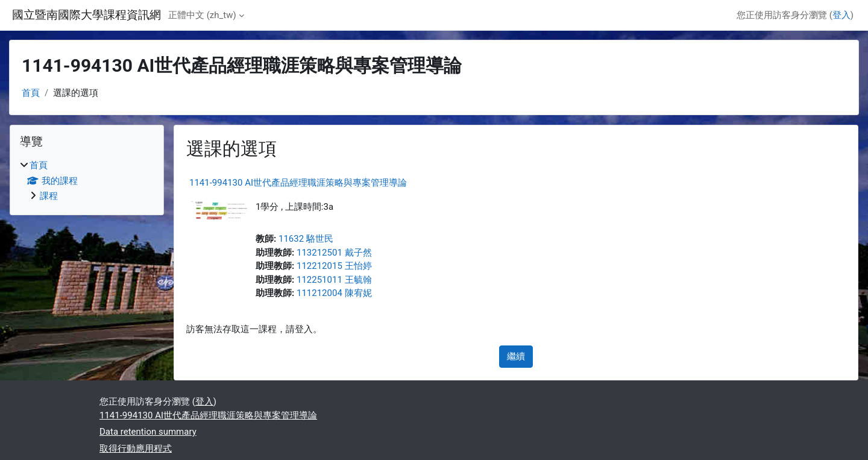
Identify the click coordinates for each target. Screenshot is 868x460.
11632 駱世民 (306, 239)
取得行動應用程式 (136, 449)
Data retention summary (148, 432)
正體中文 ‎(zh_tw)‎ (202, 15)
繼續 (516, 356)
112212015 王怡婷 (334, 266)
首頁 (31, 93)
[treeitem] (87, 181)
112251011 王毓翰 (334, 280)
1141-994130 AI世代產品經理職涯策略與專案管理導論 (298, 183)
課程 (49, 196)
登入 (841, 15)
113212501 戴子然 (334, 253)
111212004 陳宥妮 (334, 293)
